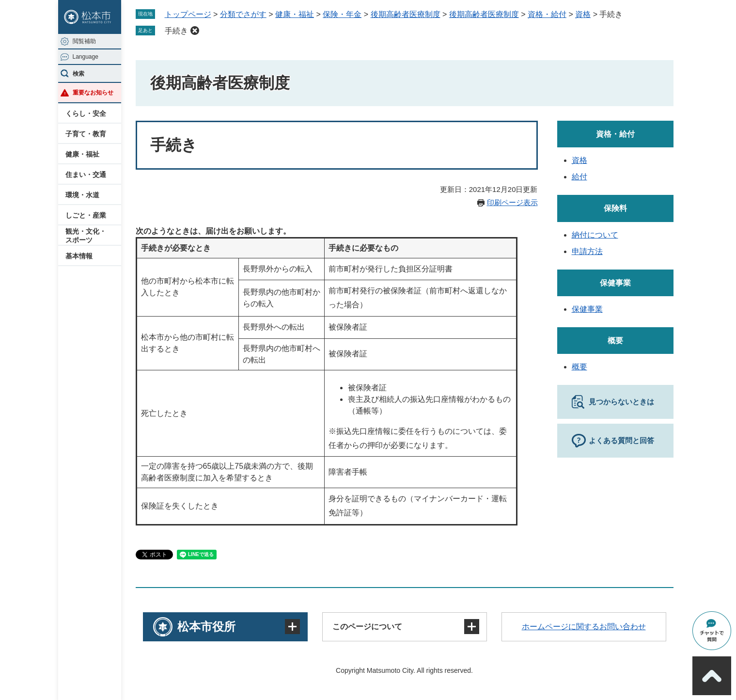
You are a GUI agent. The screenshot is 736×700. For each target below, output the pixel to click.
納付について (595, 235)
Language (86, 57)
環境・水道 (82, 195)
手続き (176, 31)
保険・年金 (342, 14)
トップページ (188, 14)
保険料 (615, 208)
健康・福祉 (82, 154)
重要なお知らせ (93, 93)
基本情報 (79, 256)
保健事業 (615, 283)
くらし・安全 (86, 113)
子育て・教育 (86, 134)
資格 (583, 14)
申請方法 (587, 251)
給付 (579, 177)
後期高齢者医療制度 (406, 14)
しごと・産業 (86, 215)
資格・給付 (547, 14)
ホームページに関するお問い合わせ (584, 627)
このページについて (367, 627)
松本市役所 (206, 627)
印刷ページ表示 (512, 202)
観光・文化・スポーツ (86, 236)
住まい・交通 (86, 175)
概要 (615, 341)
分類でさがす (243, 14)
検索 (78, 74)
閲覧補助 (84, 41)
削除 (195, 31)
